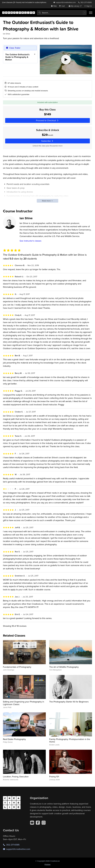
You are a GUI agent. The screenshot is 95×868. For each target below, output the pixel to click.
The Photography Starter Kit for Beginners (69, 702)
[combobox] (62, 13)
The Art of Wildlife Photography (64, 667)
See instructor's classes (30, 241)
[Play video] (66, 60)
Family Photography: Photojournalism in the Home (70, 740)
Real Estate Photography (14, 739)
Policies (47, 864)
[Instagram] (44, 823)
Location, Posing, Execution (16, 777)
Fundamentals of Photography (17, 667)
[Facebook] (38, 823)
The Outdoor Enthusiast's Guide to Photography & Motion (17, 57)
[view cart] (63, 6)
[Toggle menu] (91, 13)
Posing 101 (54, 777)
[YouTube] (32, 823)
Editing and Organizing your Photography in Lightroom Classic (24, 703)
